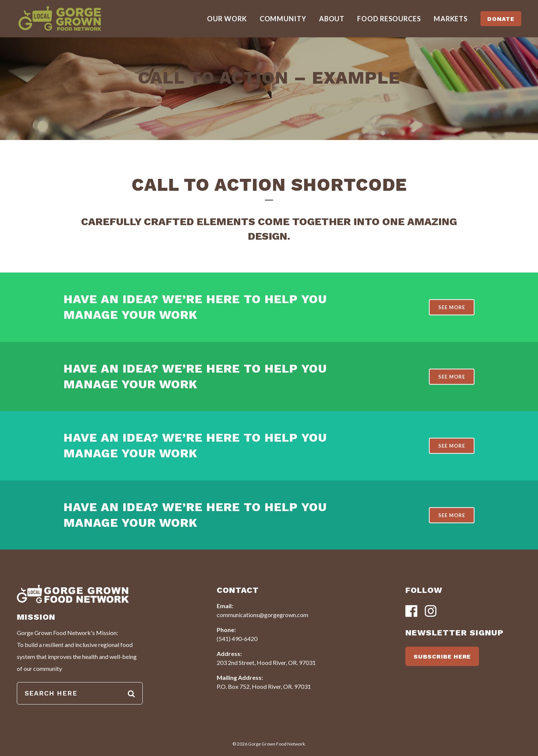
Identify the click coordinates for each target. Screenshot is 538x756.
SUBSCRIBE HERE (442, 657)
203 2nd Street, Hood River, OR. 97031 (266, 662)
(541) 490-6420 (237, 639)
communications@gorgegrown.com (262, 615)
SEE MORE (452, 307)
